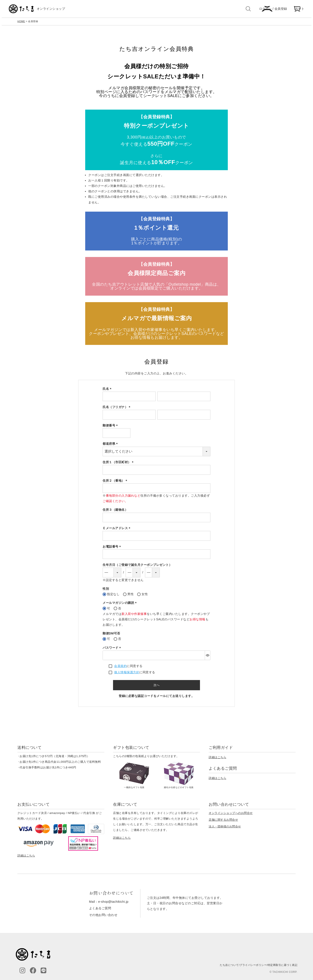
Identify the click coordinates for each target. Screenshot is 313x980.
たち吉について (229, 967)
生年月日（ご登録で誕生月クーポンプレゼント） (137, 567)
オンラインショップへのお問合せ (231, 815)
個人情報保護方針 (127, 674)
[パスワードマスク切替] (207, 657)
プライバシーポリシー (253, 967)
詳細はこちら (217, 759)
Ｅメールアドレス (117, 530)
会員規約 (120, 668)
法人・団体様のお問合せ (225, 829)
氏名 (108, 391)
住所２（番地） (116, 483)
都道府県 (111, 446)
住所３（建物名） (115, 512)
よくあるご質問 (100, 910)
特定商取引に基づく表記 (283, 967)
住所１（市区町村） (119, 464)
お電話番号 (112, 548)
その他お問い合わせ (103, 917)
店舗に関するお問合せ (223, 822)
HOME (21, 23)
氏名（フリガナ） (117, 409)
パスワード (112, 650)
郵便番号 (111, 428)
